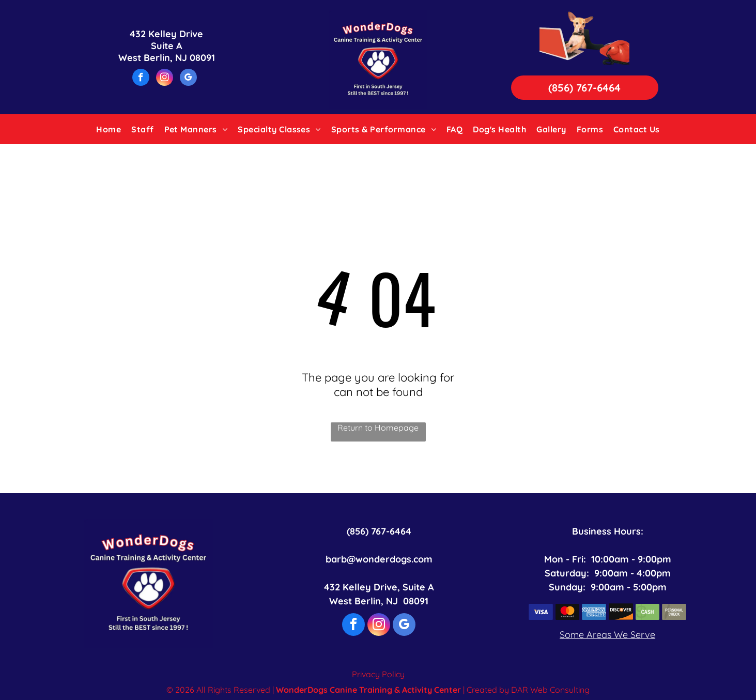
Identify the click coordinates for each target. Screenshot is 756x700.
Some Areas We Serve (607, 635)
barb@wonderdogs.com (379, 559)
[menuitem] (109, 129)
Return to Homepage (378, 428)
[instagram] (165, 79)
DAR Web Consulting (550, 690)
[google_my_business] (188, 79)
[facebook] (141, 79)
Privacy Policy (378, 674)
